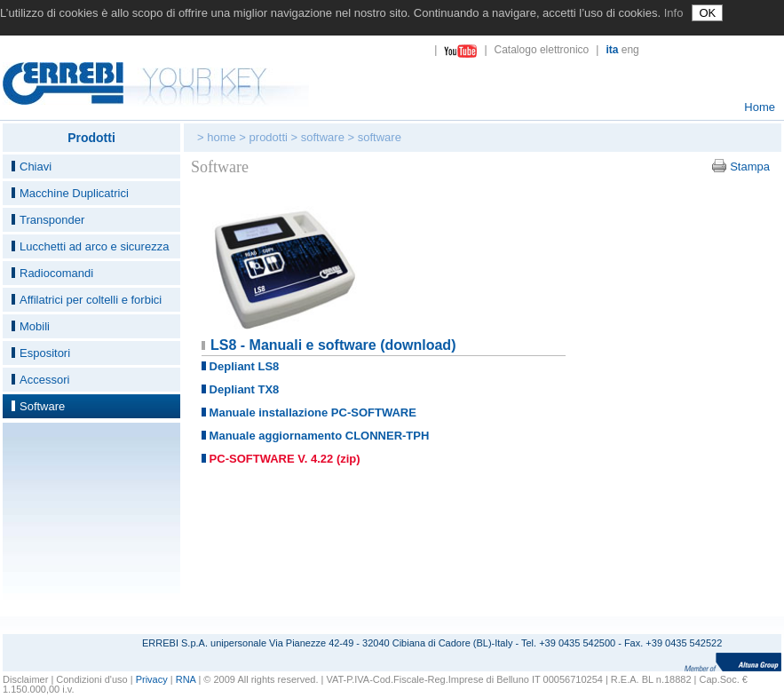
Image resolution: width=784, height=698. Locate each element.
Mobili (35, 326)
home (222, 137)
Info (674, 13)
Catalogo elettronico (542, 50)
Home (760, 107)
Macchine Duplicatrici (74, 193)
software (323, 137)
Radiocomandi (56, 273)
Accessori (44, 380)
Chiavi (36, 167)
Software (42, 406)
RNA (186, 679)
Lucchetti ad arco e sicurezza (94, 246)
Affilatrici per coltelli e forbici (91, 300)
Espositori (45, 353)
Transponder (52, 220)
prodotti (269, 137)
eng (630, 50)
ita (612, 50)
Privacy (152, 679)
